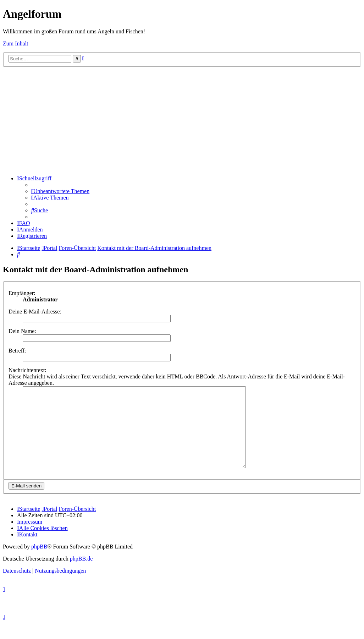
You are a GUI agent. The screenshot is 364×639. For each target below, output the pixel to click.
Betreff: (17, 351)
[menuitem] (60, 191)
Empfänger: (22, 293)
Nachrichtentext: (27, 370)
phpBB (39, 562)
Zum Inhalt (16, 43)
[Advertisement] (182, 120)
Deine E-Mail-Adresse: (35, 312)
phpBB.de (81, 575)
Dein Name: (22, 331)
